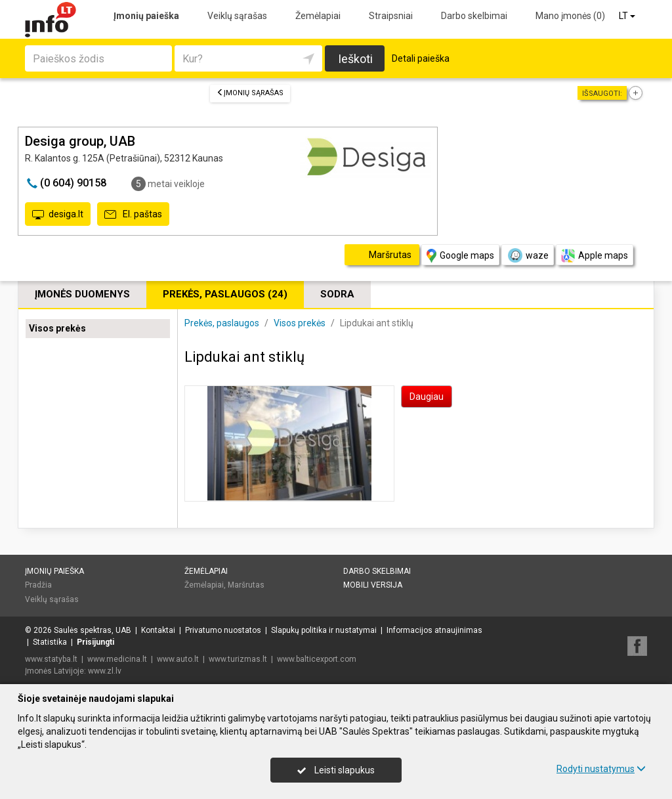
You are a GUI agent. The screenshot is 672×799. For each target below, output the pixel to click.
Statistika (50, 642)
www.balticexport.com (317, 659)
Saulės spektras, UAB (93, 630)
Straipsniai (391, 16)
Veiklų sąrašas (237, 16)
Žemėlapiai (318, 16)
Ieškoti (355, 59)
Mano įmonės (570, 16)
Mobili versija (373, 585)
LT (628, 16)
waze (528, 255)
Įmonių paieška (146, 16)
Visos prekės (57, 328)
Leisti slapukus (336, 770)
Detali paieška (421, 58)
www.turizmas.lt (238, 659)
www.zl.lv (105, 671)
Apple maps (595, 256)
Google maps (460, 256)
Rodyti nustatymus (601, 769)
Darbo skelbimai (474, 16)
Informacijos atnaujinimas (434, 630)
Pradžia (38, 585)
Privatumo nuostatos (223, 630)
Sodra (337, 294)
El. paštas (133, 215)
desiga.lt (58, 215)
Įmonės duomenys (82, 294)
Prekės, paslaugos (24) (225, 294)
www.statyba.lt (51, 659)
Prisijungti (95, 642)
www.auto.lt (178, 659)
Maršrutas (246, 585)
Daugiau (427, 397)
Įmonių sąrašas (250, 93)
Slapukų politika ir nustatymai (324, 630)
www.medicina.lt (117, 659)
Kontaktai (158, 630)
